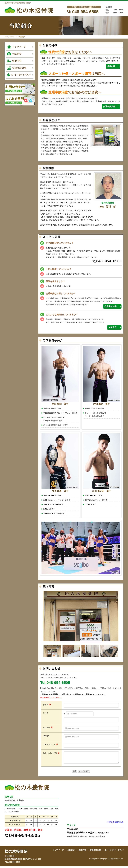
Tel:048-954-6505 (55, 683)
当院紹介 (71, 852)
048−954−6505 (109, 261)
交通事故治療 (109, 107)
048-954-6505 (85, 12)
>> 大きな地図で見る (115, 824)
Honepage (103, 861)
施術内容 (111, 66)
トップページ (9, 37)
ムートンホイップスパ (114, 852)
